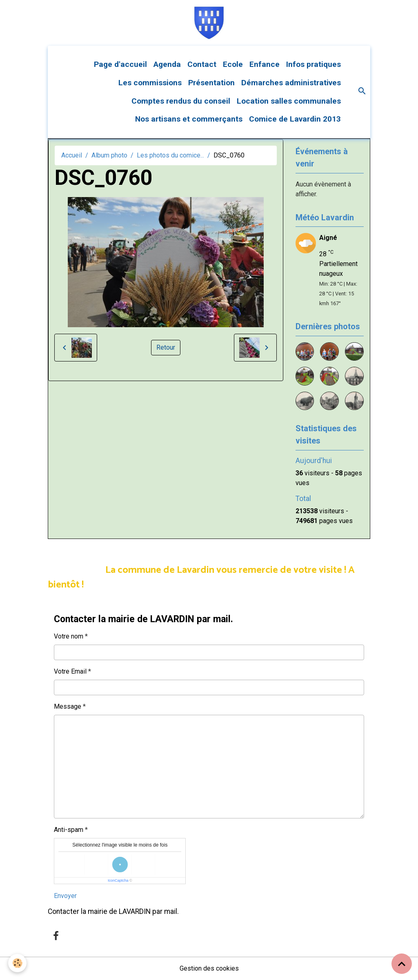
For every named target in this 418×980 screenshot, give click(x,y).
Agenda (167, 64)
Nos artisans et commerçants (189, 119)
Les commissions (150, 83)
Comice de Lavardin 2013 (295, 119)
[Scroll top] (402, 964)
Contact (202, 64)
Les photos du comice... (170, 155)
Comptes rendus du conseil (181, 101)
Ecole (233, 64)
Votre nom (69, 636)
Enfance (265, 64)
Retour (166, 347)
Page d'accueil (120, 64)
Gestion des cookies (209, 968)
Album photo (109, 155)
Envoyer (65, 896)
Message (68, 706)
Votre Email (70, 671)
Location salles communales (289, 101)
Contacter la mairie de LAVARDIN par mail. (113, 911)
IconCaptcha (118, 880)
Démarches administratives (291, 83)
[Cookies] (17, 963)
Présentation (211, 83)
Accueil (72, 155)
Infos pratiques (313, 64)
